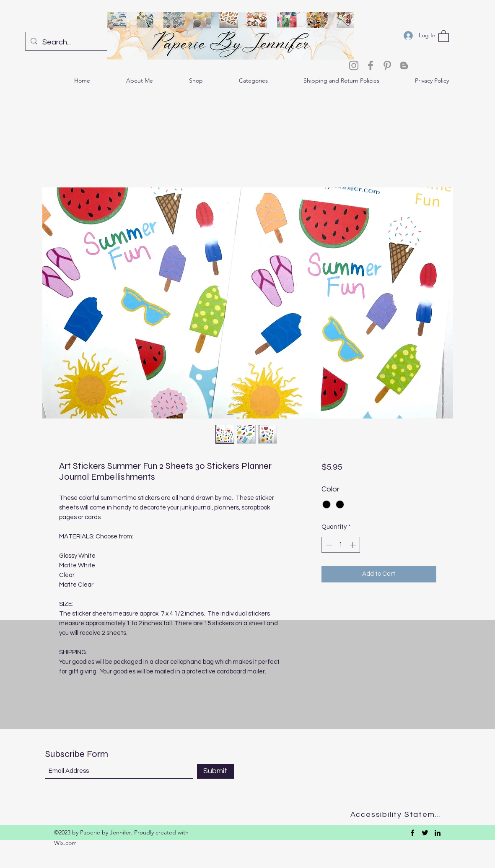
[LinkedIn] (438, 833)
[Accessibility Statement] (398, 815)
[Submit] (215, 771)
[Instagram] (354, 65)
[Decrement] (328, 545)
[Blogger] (404, 65)
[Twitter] (425, 833)
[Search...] (79, 42)
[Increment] (354, 545)
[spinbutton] (341, 545)
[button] (444, 36)
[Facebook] (371, 65)
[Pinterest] (387, 65)
